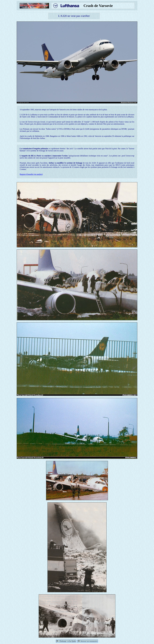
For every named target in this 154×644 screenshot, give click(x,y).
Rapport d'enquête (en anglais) (31, 174)
